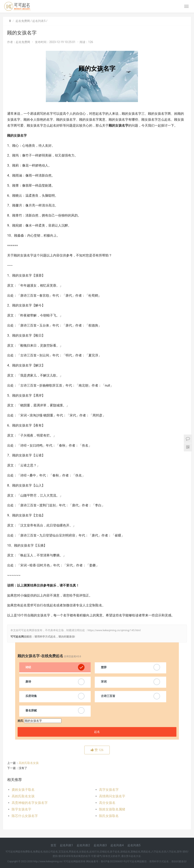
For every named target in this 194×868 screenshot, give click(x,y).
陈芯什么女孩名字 (25, 816)
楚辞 (104, 667)
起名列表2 (83, 845)
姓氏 (20, 721)
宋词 (104, 682)
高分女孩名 (107, 803)
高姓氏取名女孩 (29, 763)
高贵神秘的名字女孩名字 (30, 803)
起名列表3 (100, 845)
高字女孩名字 (109, 790)
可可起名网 (17, 637)
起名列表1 (67, 845)
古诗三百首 (108, 696)
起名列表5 (39, 21)
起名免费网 (23, 21)
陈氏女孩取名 (109, 816)
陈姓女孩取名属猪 (112, 809)
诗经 (28, 667)
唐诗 (28, 682)
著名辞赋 (31, 710)
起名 (97, 732)
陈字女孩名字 (21, 809)
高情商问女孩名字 (112, 796)
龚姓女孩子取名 (23, 790)
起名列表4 (117, 845)
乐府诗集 (31, 696)
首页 (53, 845)
